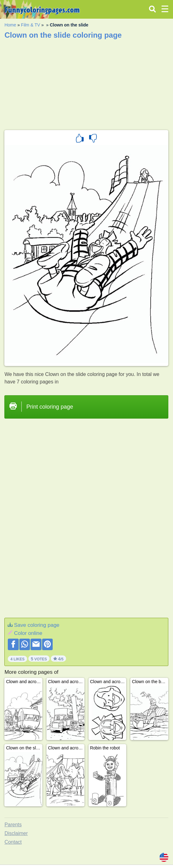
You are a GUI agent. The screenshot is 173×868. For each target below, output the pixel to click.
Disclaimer (16, 833)
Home (10, 25)
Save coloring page (37, 625)
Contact (13, 842)
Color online (28, 633)
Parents (13, 825)
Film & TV (30, 25)
